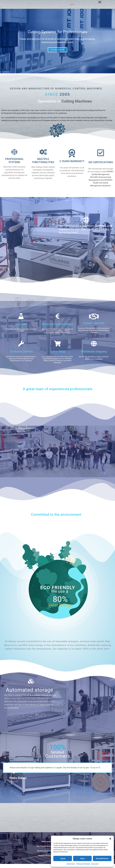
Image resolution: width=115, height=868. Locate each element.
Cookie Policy (71, 864)
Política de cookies (46, 860)
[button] (110, 839)
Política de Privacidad (83, 864)
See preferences (102, 858)
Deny (82, 858)
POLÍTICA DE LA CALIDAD (46, 855)
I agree (63, 858)
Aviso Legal (95, 864)
